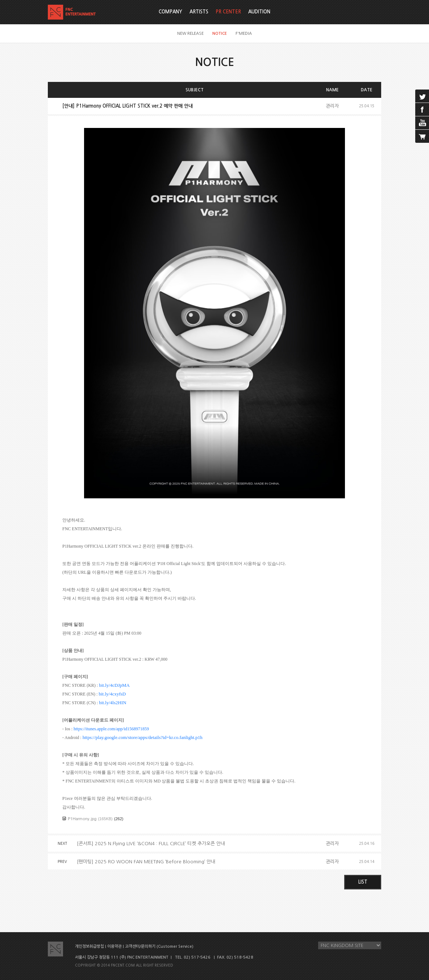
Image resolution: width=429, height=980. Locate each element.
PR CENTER (228, 12)
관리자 (332, 106)
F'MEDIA (244, 34)
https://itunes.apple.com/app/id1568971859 (111, 729)
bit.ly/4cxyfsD (112, 694)
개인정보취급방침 (89, 946)
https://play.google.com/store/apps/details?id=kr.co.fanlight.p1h (143, 737)
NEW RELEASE (190, 34)
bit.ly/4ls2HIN (113, 703)
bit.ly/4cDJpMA (114, 685)
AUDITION (259, 12)
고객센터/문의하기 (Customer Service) (159, 946)
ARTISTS (199, 12)
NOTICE (220, 34)
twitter (422, 96)
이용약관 (114, 946)
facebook (422, 109)
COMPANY (170, 12)
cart (422, 136)
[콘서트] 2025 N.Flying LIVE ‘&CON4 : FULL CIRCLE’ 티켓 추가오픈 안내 (151, 844)
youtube (422, 123)
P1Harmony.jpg (82, 819)
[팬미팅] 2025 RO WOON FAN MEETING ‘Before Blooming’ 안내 (146, 862)
